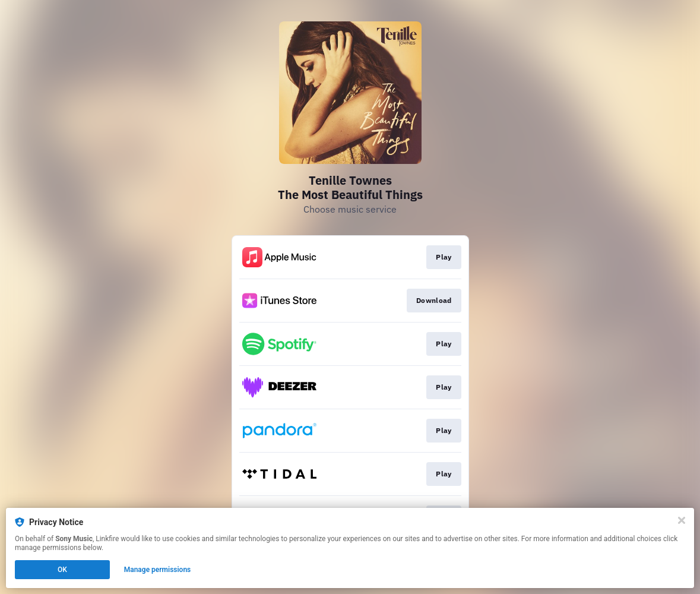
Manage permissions (158, 570)
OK (62, 570)
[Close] (682, 520)
